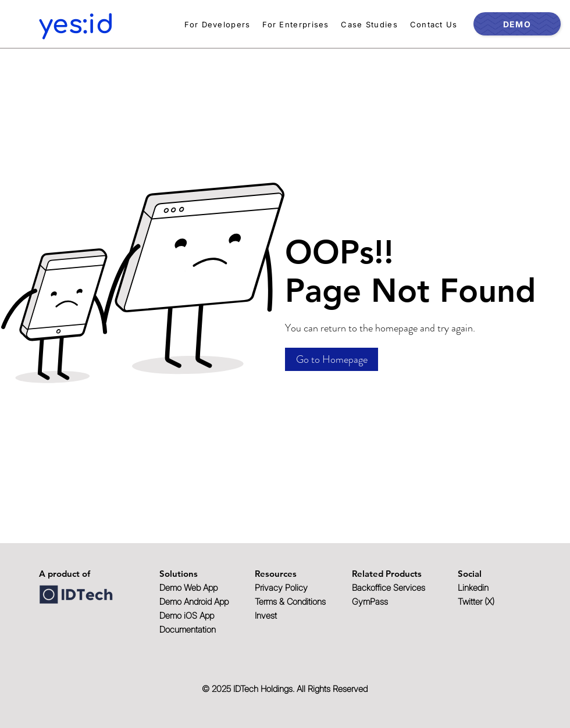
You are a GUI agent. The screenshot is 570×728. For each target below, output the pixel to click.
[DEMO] (517, 24)
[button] (332, 359)
